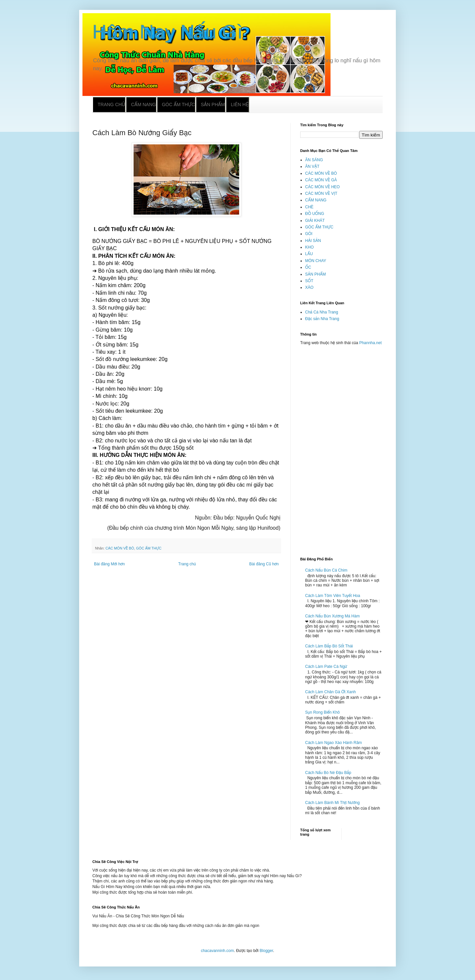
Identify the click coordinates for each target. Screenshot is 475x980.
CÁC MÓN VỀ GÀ (321, 180)
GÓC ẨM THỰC (149, 548)
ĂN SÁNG (314, 160)
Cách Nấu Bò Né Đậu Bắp (328, 773)
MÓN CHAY (316, 261)
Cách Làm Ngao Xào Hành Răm (333, 743)
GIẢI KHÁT (315, 221)
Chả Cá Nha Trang (322, 312)
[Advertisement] (341, 448)
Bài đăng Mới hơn (109, 564)
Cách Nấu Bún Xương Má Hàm (332, 616)
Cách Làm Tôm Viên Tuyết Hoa (333, 596)
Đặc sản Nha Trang (322, 319)
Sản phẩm (213, 104)
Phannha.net (370, 343)
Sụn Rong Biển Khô (322, 712)
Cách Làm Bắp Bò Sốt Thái (329, 646)
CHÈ (309, 207)
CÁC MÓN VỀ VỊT (321, 193)
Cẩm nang (143, 104)
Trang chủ (111, 104)
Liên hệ (240, 104)
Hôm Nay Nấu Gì (168, 32)
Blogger (266, 951)
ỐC (308, 267)
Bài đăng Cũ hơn (264, 564)
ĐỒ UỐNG (315, 214)
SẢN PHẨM (316, 274)
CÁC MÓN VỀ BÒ (120, 548)
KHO (309, 247)
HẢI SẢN (313, 241)
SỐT (309, 281)
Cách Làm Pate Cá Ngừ (326, 667)
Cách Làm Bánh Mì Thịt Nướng (332, 803)
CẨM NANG (316, 200)
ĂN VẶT (312, 166)
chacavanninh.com (217, 951)
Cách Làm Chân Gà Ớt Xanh (331, 692)
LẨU (309, 254)
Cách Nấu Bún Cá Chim (326, 570)
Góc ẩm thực (178, 104)
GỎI (309, 234)
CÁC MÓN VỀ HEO (322, 187)
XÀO (309, 287)
